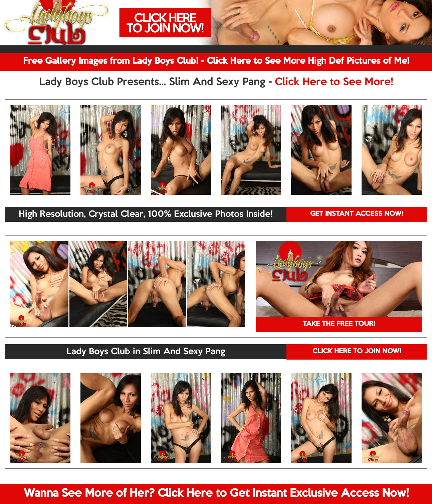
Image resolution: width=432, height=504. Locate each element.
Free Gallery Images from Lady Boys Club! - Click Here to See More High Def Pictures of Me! (216, 61)
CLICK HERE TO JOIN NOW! (357, 352)
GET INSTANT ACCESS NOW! (357, 214)
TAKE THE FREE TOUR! (339, 324)
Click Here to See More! (334, 82)
